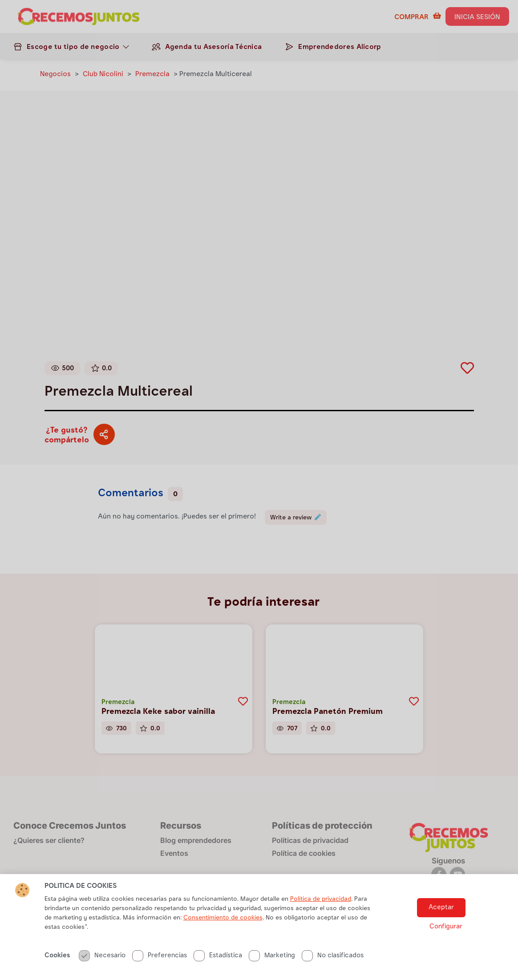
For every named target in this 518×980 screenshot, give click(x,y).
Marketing (272, 972)
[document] (259, 490)
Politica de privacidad (321, 916)
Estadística (218, 972)
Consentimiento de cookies (223, 935)
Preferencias (160, 972)
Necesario (102, 972)
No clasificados (333, 972)
